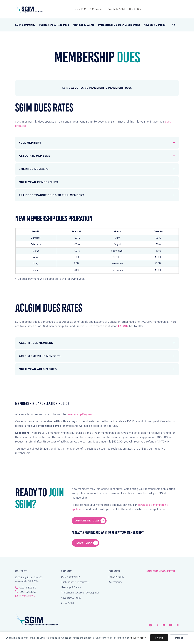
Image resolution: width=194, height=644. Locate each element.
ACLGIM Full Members (36, 343)
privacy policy (138, 638)
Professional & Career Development (119, 25)
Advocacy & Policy (154, 25)
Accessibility (115, 582)
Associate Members (34, 156)
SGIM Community (25, 25)
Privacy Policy (116, 577)
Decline (179, 638)
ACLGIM (123, 326)
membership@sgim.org (80, 414)
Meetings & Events (84, 25)
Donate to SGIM (116, 9)
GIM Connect (97, 9)
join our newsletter (160, 571)
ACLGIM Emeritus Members (40, 356)
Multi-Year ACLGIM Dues (38, 369)
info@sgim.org (27, 596)
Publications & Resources (54, 25)
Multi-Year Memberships (38, 182)
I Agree (159, 638)
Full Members (30, 143)
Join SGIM (81, 9)
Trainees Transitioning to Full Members (52, 195)
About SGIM (135, 9)
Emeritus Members (34, 169)
